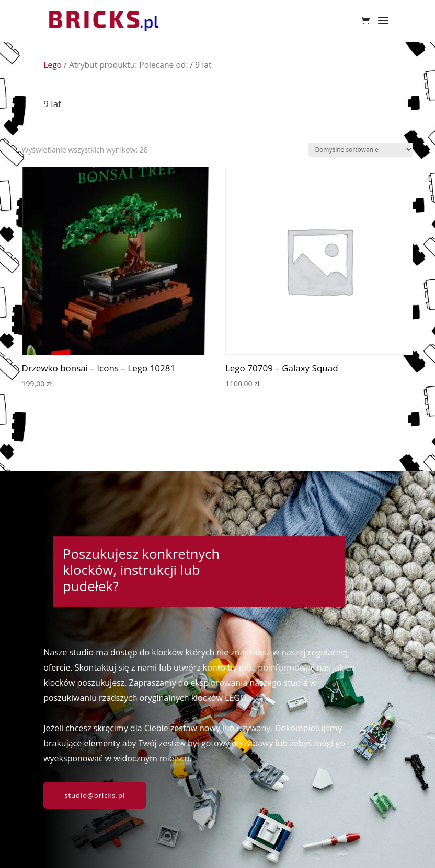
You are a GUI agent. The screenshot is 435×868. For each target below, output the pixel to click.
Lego (53, 65)
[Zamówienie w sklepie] (361, 150)
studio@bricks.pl (95, 795)
